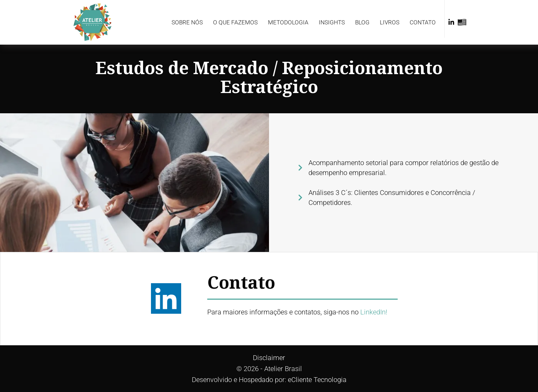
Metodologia (288, 22)
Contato (423, 22)
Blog (362, 22)
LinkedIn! (374, 312)
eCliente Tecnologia (317, 380)
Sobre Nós (187, 22)
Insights (332, 22)
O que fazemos (235, 22)
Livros (390, 22)
